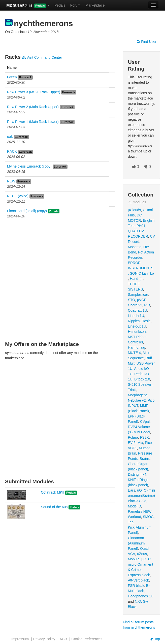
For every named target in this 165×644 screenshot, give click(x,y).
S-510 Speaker (140, 384)
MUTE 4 (134, 353)
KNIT (132, 480)
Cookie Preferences (87, 639)
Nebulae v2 (137, 400)
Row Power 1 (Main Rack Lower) (33, 122)
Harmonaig (137, 347)
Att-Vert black (138, 580)
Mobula (134, 559)
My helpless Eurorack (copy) (29, 166)
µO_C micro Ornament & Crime (141, 564)
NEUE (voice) (18, 196)
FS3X (144, 437)
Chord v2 (135, 305)
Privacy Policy (44, 639)
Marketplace (95, 5)
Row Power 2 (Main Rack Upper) (33, 107)
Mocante (135, 247)
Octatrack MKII (53, 492)
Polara (133, 437)
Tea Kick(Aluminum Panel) (140, 527)
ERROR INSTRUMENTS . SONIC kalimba (141, 268)
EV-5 (132, 443)
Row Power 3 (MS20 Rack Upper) (34, 92)
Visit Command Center (42, 57)
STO (132, 300)
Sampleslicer (138, 295)
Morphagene (138, 395)
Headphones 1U (141, 596)
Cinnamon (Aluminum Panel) (136, 543)
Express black (139, 575)
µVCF (141, 300)
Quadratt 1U (138, 310)
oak (10, 137)
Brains (145, 459)
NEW (11, 181)
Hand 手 (136, 279)
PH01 (141, 226)
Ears (132, 490)
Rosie (146, 321)
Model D (135, 506)
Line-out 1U (137, 326)
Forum (75, 5)
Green (12, 77)
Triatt (132, 390)
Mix (140, 443)
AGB (63, 639)
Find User (147, 42)
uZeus (142, 554)
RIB (147, 305)
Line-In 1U (136, 316)
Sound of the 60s (54, 507)
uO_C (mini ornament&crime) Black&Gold (141, 496)
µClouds (135, 210)
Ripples (134, 321)
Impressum (20, 639)
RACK (12, 151)
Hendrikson (137, 332)
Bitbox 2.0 (142, 379)
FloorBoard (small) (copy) (27, 211)
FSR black (136, 586)
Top (155, 639)
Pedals (60, 5)
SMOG (148, 517)
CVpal (145, 422)
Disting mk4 (137, 474)
